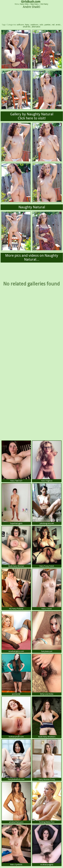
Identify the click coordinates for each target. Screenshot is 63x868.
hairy (27, 25)
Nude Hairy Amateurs (47, 717)
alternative (36, 27)
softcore (20, 25)
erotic (58, 25)
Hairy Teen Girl (16, 461)
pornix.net (16, 675)
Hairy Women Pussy (47, 760)
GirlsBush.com (31, 2)
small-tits (27, 27)
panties (48, 25)
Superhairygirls (16, 504)
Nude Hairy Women (16, 547)
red (53, 25)
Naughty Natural (32, 207)
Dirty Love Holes (47, 675)
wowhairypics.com (16, 632)
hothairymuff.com (16, 717)
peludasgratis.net (47, 504)
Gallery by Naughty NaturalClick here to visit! (32, 116)
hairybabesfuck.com (16, 760)
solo (41, 25)
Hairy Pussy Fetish (47, 547)
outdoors (34, 25)
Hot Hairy (44, 4)
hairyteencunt (47, 632)
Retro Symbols (16, 845)
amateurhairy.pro (16, 803)
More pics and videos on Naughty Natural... (32, 258)
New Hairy (35, 4)
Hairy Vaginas (47, 461)
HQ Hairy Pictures (16, 589)
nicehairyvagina (47, 845)
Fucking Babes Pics (47, 803)
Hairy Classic (47, 589)
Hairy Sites (24, 4)
